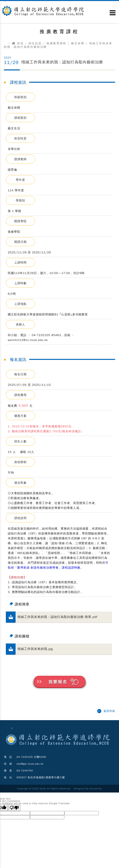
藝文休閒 (78, 43)
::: (10, 43)
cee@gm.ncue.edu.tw (30, 764)
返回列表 (109, 711)
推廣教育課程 (56, 43)
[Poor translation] (14, 808)
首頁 (18, 43)
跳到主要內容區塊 (2, 4)
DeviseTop (96, 789)
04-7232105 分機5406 (31, 757)
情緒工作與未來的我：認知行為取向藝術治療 (62, 62)
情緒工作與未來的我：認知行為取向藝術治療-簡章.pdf (57, 617)
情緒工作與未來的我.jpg (35, 649)
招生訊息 (35, 43)
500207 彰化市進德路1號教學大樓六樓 (41, 777)
